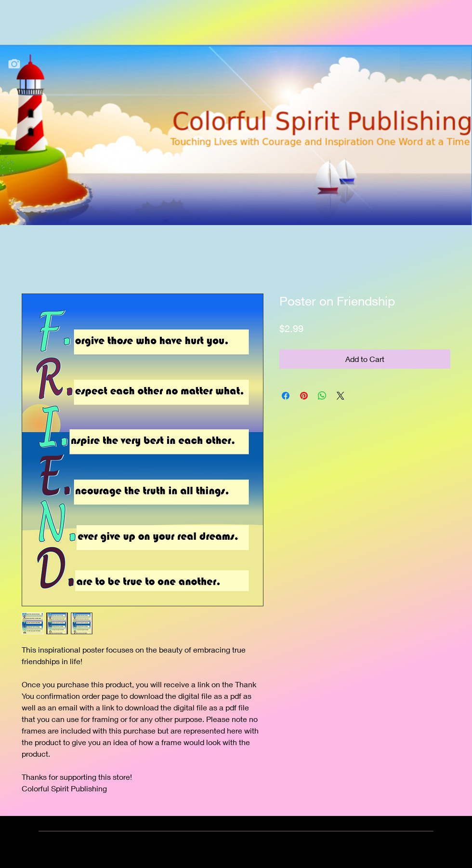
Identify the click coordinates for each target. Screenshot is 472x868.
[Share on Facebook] (286, 396)
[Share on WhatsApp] (322, 396)
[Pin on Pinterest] (304, 396)
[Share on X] (341, 396)
